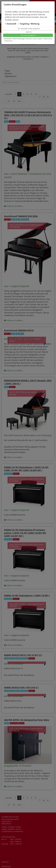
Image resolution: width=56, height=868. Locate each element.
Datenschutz (48, 39)
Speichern (29, 32)
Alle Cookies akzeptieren (28, 35)
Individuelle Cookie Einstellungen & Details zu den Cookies (23, 39)
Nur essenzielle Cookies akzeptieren (29, 29)
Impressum (9, 41)
